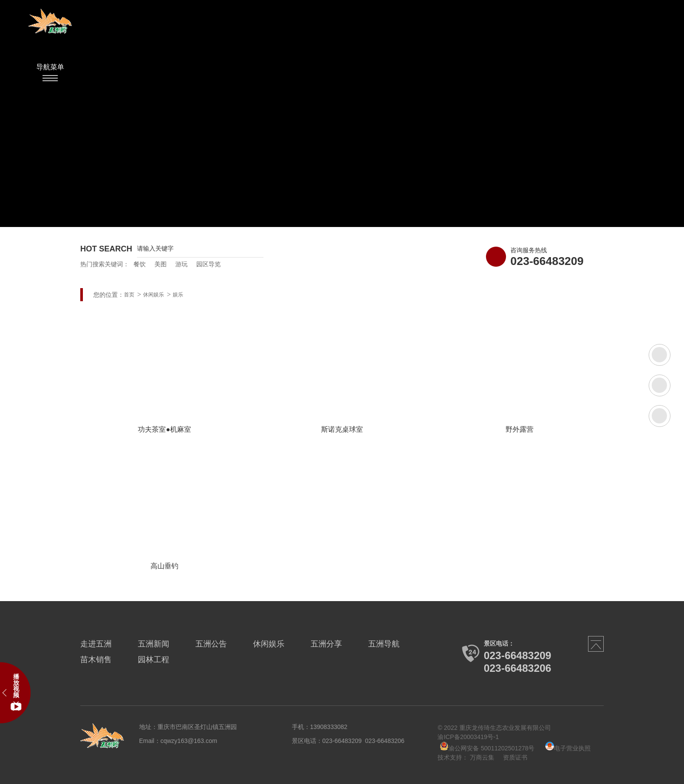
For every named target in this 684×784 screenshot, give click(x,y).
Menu (50, 78)
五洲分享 (326, 644)
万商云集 (482, 757)
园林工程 (154, 660)
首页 (129, 295)
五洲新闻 (154, 644)
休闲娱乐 (154, 295)
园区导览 (209, 264)
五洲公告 (211, 644)
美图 (161, 264)
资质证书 (515, 757)
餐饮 (140, 264)
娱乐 (178, 295)
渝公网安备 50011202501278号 (487, 748)
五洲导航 (384, 644)
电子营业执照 (568, 748)
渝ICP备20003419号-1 (468, 737)
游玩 (181, 264)
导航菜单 (50, 67)
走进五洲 (96, 644)
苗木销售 (96, 660)
